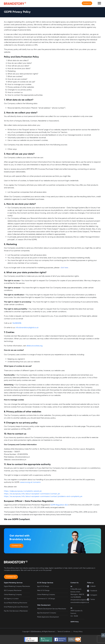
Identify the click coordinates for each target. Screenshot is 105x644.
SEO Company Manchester (13, 590)
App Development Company (47, 613)
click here (64, 268)
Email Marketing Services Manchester (16, 607)
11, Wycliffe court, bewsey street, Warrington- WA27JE (77, 592)
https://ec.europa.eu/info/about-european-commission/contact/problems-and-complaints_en (43, 496)
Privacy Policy (78, 632)
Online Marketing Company (13, 595)
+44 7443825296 (76, 597)
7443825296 (17, 323)
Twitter (93, 599)
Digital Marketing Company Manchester (17, 586)
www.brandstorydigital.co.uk (80, 602)
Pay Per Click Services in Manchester (16, 611)
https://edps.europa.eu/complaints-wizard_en (23, 491)
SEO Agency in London (11, 599)
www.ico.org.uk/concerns (30, 482)
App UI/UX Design (43, 586)
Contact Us (87, 3)
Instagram (94, 595)
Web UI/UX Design (43, 590)
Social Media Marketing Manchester (16, 603)
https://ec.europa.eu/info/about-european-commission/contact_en (32, 494)
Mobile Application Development (48, 617)
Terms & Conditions (64, 632)
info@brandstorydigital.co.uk (27, 327)
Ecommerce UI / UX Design (46, 599)
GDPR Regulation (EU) (59, 505)
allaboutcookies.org (34, 346)
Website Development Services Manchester (52, 609)
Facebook (94, 591)
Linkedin (93, 586)
